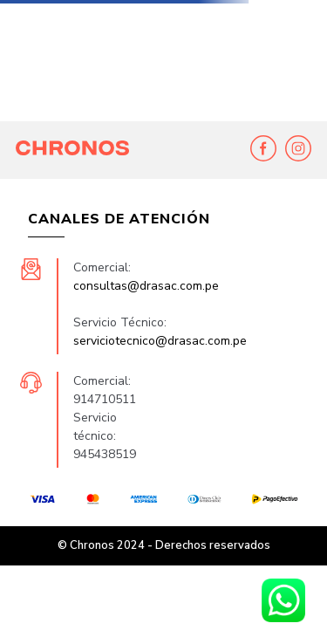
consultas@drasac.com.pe (146, 286)
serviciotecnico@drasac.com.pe (160, 341)
